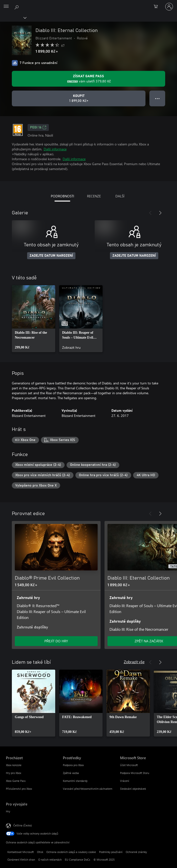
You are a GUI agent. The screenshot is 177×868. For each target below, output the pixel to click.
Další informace (55, 149)
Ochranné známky (136, 852)
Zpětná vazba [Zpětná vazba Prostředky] (71, 773)
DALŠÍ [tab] (120, 196)
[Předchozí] (150, 213)
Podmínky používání (111, 852)
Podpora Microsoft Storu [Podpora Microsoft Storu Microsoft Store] (135, 773)
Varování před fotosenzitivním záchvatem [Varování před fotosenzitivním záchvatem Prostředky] (88, 789)
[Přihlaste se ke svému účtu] (169, 7)
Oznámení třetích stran (21, 860)
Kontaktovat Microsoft (21, 852)
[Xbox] (13, 17)
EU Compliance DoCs (78, 860)
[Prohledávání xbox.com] (17, 6)
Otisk (40, 852)
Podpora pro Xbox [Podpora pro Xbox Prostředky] (73, 765)
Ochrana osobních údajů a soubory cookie (71, 852)
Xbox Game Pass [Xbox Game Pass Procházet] (16, 781)
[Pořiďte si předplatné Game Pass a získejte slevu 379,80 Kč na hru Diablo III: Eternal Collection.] (88, 79)
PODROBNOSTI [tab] (62, 196)
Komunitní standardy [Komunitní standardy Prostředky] (75, 781)
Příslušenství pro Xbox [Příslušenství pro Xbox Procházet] (19, 789)
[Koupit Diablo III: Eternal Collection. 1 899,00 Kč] (79, 98)
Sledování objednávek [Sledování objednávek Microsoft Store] (133, 789)
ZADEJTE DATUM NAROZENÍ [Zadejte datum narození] (51, 256)
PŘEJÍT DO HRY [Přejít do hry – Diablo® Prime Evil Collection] (56, 641)
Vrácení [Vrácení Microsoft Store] (125, 781)
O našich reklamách (50, 860)
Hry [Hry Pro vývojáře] (8, 811)
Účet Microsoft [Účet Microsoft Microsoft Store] (129, 765)
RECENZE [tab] (94, 196)
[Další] (160, 213)
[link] (34, 319)
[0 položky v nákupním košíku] (157, 7)
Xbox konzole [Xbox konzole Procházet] (14, 765)
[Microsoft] (88, 4)
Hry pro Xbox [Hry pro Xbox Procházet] (14, 773)
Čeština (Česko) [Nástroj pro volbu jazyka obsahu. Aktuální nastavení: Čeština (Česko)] (23, 825)
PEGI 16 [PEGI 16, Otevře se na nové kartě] (38, 127)
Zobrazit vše (134, 662)
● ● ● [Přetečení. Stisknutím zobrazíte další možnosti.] (157, 98)
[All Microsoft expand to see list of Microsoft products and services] (6, 7)
